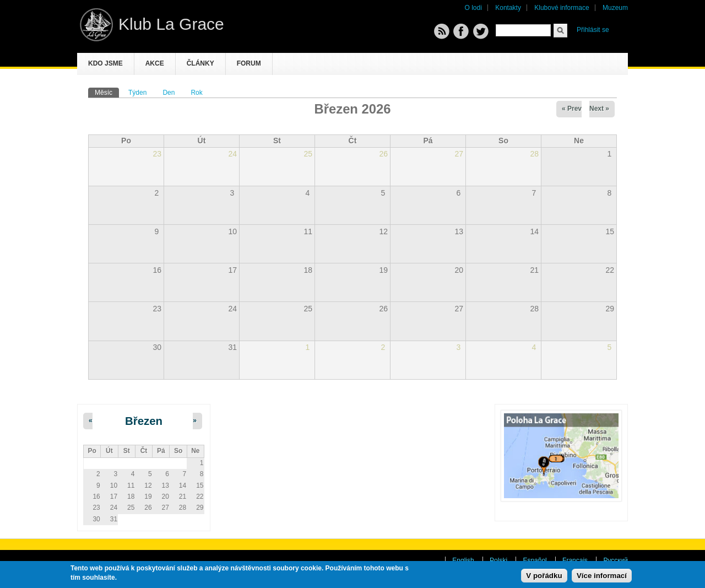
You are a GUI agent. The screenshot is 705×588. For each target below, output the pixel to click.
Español (535, 560)
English (463, 560)
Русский (615, 560)
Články (200, 63)
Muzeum (615, 8)
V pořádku (544, 576)
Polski (498, 560)
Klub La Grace (171, 24)
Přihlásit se (593, 30)
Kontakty (508, 8)
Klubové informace (562, 8)
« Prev (572, 109)
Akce (155, 63)
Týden (137, 93)
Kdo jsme (105, 63)
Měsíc (107, 92)
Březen (144, 421)
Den (169, 93)
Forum (249, 63)
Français (575, 560)
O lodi (473, 8)
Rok (196, 93)
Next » (599, 109)
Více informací (602, 576)
